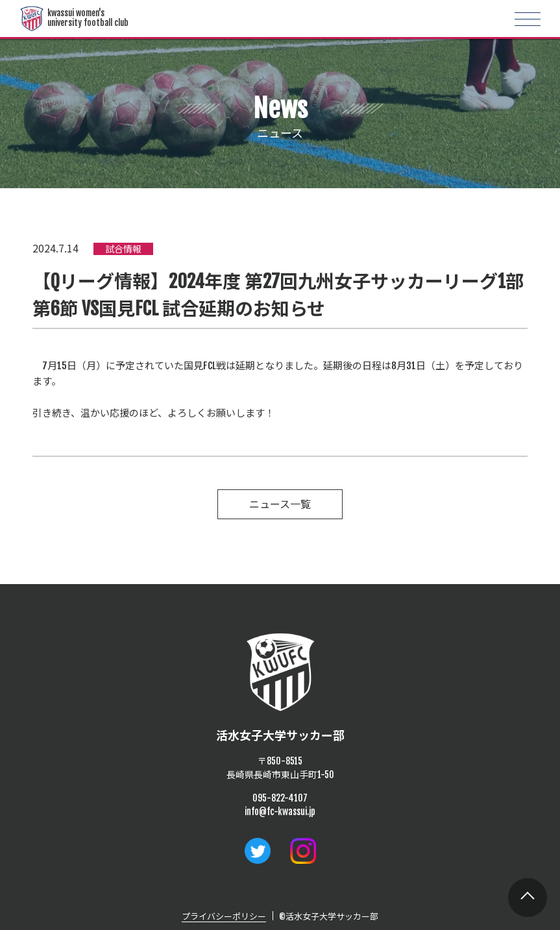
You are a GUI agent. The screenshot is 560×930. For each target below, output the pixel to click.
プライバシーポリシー (224, 916)
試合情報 (123, 249)
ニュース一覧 (280, 504)
